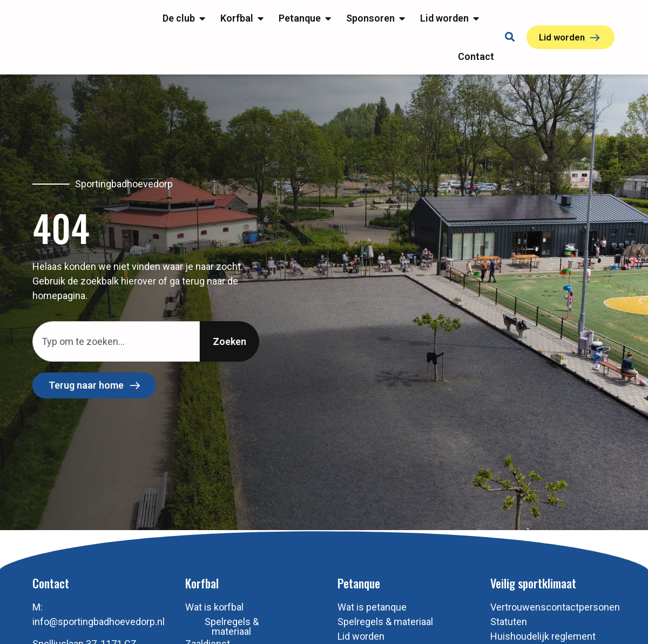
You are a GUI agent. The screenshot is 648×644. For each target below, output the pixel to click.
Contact (51, 629)
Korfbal (202, 629)
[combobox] (116, 388)
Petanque (359, 629)
